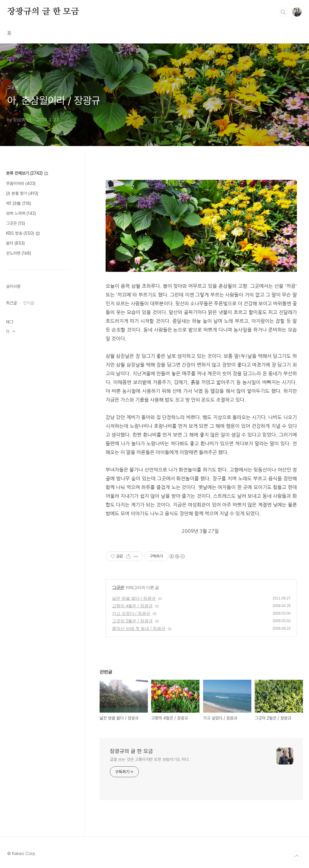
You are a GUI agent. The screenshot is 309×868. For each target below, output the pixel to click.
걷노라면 (19, 253)
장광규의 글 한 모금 (43, 12)
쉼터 (15, 243)
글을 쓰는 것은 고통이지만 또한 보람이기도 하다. (150, 759)
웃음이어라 (21, 183)
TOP (297, 856)
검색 (283, 12)
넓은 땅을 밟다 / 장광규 (134, 598)
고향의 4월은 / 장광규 (132, 606)
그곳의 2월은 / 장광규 (132, 621)
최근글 (11, 303)
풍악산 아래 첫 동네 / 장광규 (139, 628)
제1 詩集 (19, 203)
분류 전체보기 (27, 173)
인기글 (29, 303)
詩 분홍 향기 (22, 193)
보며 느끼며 (21, 213)
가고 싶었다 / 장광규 (131, 613)
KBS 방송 (23, 233)
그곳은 (118, 587)
